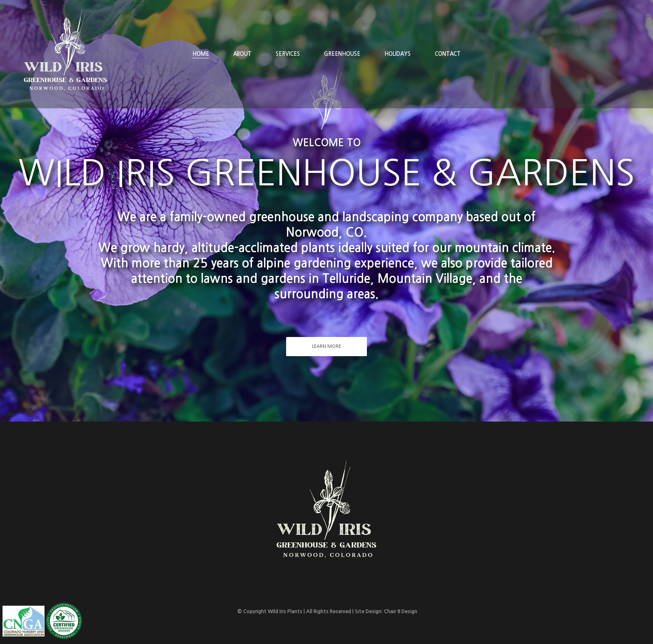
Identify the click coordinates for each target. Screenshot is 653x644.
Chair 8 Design (401, 612)
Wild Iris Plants (285, 612)
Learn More (326, 346)
